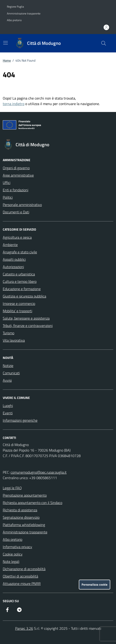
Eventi (8, 413)
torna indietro (14, 104)
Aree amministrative (18, 175)
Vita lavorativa (14, 340)
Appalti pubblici (14, 259)
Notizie (8, 366)
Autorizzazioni (13, 267)
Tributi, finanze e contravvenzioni (28, 326)
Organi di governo (16, 168)
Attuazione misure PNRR (22, 584)
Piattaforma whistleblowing (24, 525)
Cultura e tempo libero (20, 281)
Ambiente (10, 245)
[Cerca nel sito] (104, 43)
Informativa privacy (17, 547)
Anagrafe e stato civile (20, 252)
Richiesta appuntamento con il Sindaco (33, 503)
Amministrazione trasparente (24, 14)
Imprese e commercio (19, 303)
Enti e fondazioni (16, 190)
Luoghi (8, 406)
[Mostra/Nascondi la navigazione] (6, 43)
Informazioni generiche (20, 420)
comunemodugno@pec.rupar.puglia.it (39, 472)
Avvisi (7, 380)
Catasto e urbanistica (19, 274)
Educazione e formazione (22, 289)
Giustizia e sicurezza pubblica (24, 296)
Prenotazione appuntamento (25, 495)
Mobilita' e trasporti (17, 311)
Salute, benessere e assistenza (26, 318)
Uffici (7, 183)
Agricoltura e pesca (17, 237)
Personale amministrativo (22, 205)
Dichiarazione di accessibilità (24, 569)
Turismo (8, 333)
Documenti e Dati (16, 212)
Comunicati (11, 373)
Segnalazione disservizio (21, 517)
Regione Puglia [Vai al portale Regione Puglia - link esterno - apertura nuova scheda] (15, 7)
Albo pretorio (14, 20)
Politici (8, 197)
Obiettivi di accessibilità (20, 576)
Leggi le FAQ (12, 488)
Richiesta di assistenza (20, 510)
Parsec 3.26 (24, 628)
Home (7, 60)
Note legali (11, 561)
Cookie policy (13, 554)
